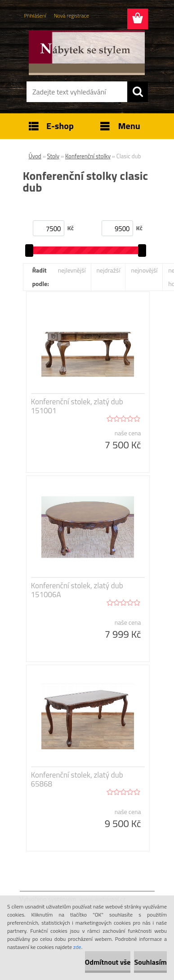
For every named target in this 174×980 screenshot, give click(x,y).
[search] (138, 92)
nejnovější (144, 270)
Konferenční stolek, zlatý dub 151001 (77, 406)
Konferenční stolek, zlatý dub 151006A (77, 590)
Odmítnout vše (108, 962)
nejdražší (109, 270)
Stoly (54, 156)
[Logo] (87, 53)
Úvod (35, 156)
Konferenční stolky (88, 156)
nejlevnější (72, 270)
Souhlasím (150, 962)
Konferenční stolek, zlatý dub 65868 (77, 779)
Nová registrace (71, 16)
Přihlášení (35, 16)
